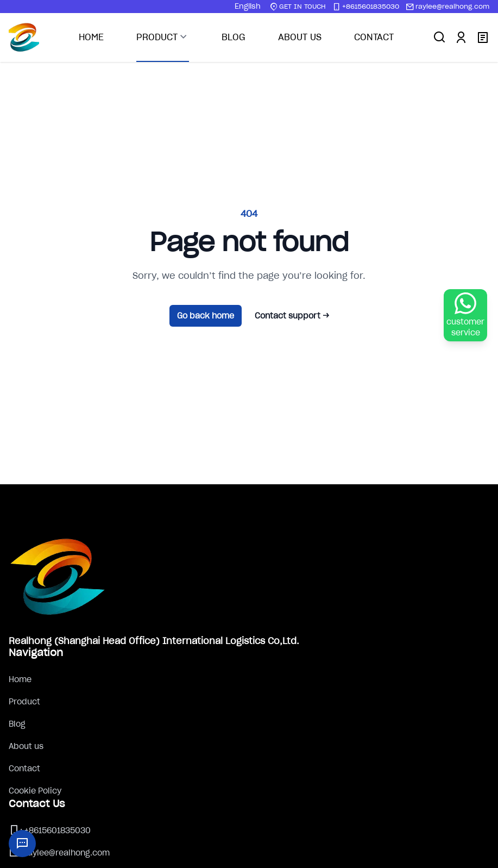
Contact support (292, 316)
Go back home (206, 316)
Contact (24, 769)
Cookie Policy (35, 791)
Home (20, 679)
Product (24, 702)
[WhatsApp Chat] (465, 315)
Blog (17, 724)
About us (26, 746)
